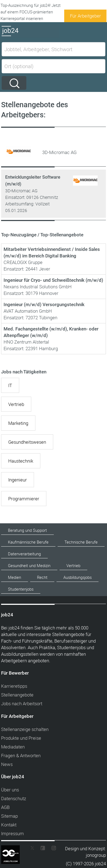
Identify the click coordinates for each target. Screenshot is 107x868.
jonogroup (96, 855)
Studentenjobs (21, 589)
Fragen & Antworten (21, 755)
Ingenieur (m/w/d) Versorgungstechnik (44, 304)
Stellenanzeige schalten (25, 729)
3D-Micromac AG (21, 191)
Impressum (12, 833)
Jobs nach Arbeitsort (22, 703)
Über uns (10, 790)
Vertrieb (16, 404)
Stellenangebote (17, 695)
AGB (5, 807)
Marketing (18, 423)
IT (10, 385)
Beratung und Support (27, 530)
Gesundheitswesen (27, 442)
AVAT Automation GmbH (28, 311)
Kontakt (9, 825)
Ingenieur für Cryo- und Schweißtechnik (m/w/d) (53, 280)
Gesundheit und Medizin (29, 566)
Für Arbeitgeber (85, 16)
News (7, 764)
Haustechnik (21, 461)
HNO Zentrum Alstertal (26, 342)
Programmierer (24, 499)
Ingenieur (18, 480)
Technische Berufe (81, 542)
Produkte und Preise (21, 738)
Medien (15, 577)
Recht (42, 577)
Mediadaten (13, 747)
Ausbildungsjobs (78, 577)
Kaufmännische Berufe (28, 542)
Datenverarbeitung (24, 554)
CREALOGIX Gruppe (23, 262)
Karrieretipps (14, 686)
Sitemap (9, 816)
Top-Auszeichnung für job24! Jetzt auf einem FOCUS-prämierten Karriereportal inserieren (31, 12)
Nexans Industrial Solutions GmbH (38, 287)
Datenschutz (14, 798)
